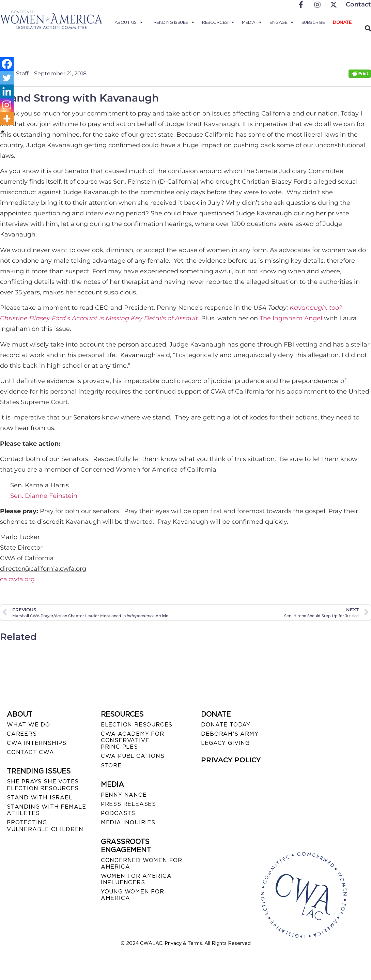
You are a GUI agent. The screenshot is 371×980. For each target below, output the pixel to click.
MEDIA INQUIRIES (128, 822)
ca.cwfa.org (17, 579)
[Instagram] (7, 105)
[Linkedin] (7, 91)
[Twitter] (7, 78)
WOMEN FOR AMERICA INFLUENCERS (136, 879)
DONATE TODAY (226, 725)
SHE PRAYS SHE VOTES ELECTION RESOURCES (43, 785)
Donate (342, 22)
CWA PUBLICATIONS (133, 756)
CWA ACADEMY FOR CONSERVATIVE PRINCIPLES (133, 740)
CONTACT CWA (30, 752)
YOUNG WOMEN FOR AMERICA (133, 895)
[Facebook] (7, 64)
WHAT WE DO (28, 725)
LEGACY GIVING (225, 743)
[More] (7, 119)
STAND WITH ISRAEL (40, 798)
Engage (281, 22)
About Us (129, 22)
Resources (218, 22)
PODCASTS (118, 813)
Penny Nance (124, 795)
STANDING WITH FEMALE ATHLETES (47, 810)
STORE (111, 765)
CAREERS (22, 734)
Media (252, 22)
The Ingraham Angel (291, 318)
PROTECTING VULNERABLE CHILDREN (45, 826)
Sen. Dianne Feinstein (44, 496)
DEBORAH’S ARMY (230, 734)
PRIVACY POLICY (231, 760)
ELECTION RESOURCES (137, 725)
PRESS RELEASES (128, 804)
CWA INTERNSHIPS (37, 743)
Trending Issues (172, 22)
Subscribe (313, 22)
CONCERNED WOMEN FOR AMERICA (142, 863)
